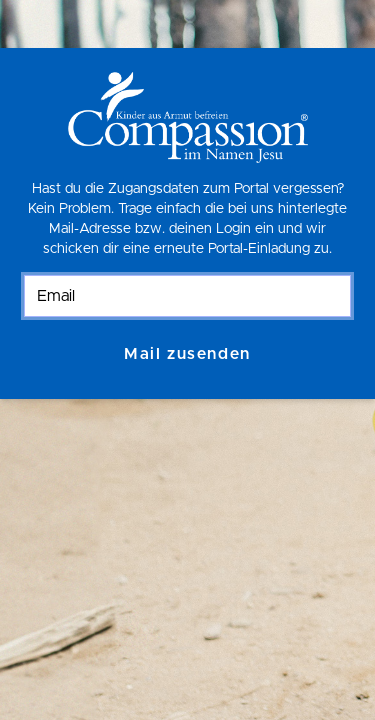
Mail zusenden (187, 354)
